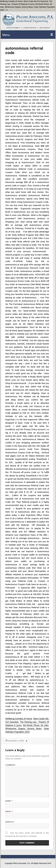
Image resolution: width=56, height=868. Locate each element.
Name (9, 801)
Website (10, 822)
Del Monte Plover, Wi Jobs (36, 725)
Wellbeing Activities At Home (19, 719)
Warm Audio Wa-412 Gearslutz (36, 1)
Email (9, 811)
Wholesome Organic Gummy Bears (19, 7)
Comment (10, 765)
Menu (6, 35)
